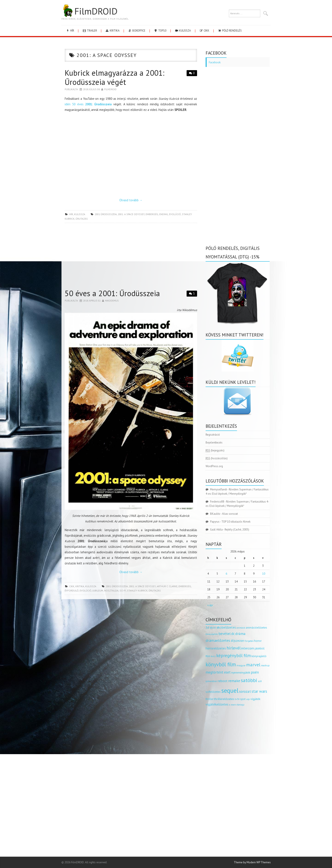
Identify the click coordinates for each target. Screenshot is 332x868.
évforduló (72, 591)
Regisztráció (213, 435)
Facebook (215, 62)
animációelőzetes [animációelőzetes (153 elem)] (256, 628)
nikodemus (112, 301)
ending (164, 214)
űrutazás (82, 219)
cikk (204, 31)
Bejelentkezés (214, 443)
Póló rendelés (230, 31)
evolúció (175, 214)
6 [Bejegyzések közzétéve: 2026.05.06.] (226, 574)
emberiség (152, 214)
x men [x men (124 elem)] (233, 705)
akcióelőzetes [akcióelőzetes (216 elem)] (226, 627)
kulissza (183, 31)
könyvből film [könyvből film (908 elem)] (221, 664)
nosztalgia (111, 591)
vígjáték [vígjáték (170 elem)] (255, 699)
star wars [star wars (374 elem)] (259, 691)
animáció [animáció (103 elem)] (241, 628)
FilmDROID (89, 11)
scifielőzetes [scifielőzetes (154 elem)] (213, 692)
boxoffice (137, 31)
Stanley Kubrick (137, 591)
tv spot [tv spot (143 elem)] (241, 699)
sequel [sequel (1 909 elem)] (230, 690)
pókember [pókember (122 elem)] (211, 681)
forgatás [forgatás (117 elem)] (249, 641)
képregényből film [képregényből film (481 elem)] (234, 656)
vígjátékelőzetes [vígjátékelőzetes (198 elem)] (217, 704)
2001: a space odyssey (131, 214)
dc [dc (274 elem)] (233, 634)
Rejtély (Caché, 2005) (237, 530)
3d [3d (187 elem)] (207, 627)
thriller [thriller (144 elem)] (210, 699)
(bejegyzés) (215, 451)
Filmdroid (110, 89)
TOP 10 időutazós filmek (236, 522)
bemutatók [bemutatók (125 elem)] (212, 634)
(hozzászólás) (217, 458)
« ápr (210, 605)
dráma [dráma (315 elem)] (240, 634)
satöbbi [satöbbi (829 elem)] (249, 680)
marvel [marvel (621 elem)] (253, 665)
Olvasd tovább (131, 200)
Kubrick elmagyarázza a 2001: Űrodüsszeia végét (115, 77)
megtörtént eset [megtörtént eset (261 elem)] (218, 672)
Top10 (160, 31)
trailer (90, 31)
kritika (112, 31)
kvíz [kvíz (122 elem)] (213, 656)
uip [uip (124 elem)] (248, 699)
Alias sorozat (230, 514)
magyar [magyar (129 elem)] (241, 665)
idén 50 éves (88, 104)
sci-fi (123, 591)
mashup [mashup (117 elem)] (265, 665)
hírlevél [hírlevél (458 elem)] (234, 648)
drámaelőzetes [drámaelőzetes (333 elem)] (218, 640)
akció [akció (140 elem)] (213, 627)
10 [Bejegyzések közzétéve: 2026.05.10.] (264, 574)
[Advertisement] (131, 257)
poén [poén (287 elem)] (255, 672)
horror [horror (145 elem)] (258, 641)
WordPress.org (214, 466)
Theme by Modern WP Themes (252, 862)
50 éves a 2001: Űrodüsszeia (112, 293)
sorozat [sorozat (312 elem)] (245, 691)
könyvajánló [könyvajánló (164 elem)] (259, 656)
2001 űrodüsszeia (106, 214)
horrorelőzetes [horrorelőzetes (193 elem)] (216, 648)
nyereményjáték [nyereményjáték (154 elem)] (241, 673)
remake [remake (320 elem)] (234, 681)
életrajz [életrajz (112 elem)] (241, 705)
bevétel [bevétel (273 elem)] (225, 634)
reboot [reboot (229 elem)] (223, 681)
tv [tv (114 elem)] (236, 699)
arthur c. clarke (167, 586)
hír (70, 31)
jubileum (98, 591)
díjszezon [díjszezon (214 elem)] (237, 640)
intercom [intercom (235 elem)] (248, 648)
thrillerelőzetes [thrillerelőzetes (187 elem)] (224, 699)
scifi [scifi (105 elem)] (260, 681)
